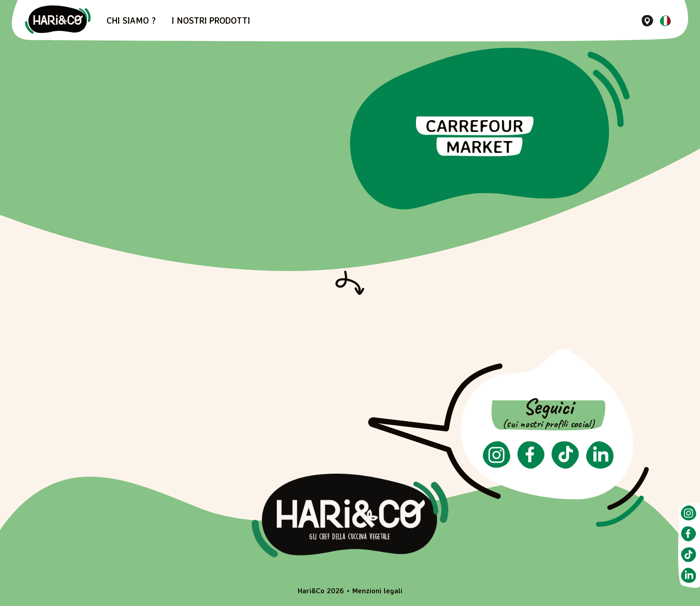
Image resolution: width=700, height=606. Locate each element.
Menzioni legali (377, 591)
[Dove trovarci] (647, 21)
